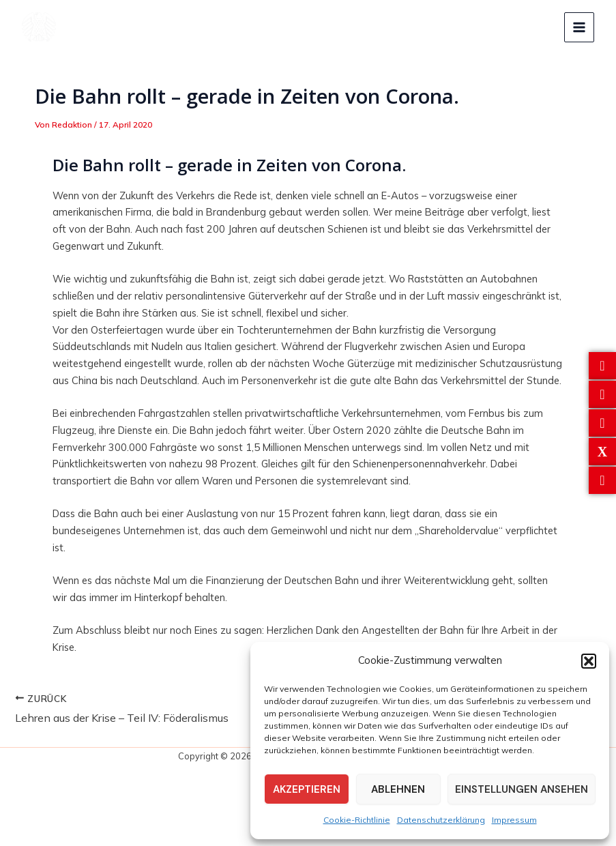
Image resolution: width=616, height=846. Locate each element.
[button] (589, 661)
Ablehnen (398, 789)
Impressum (514, 820)
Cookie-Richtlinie (357, 820)
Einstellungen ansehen (522, 789)
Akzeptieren (307, 789)
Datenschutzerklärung (441, 820)
